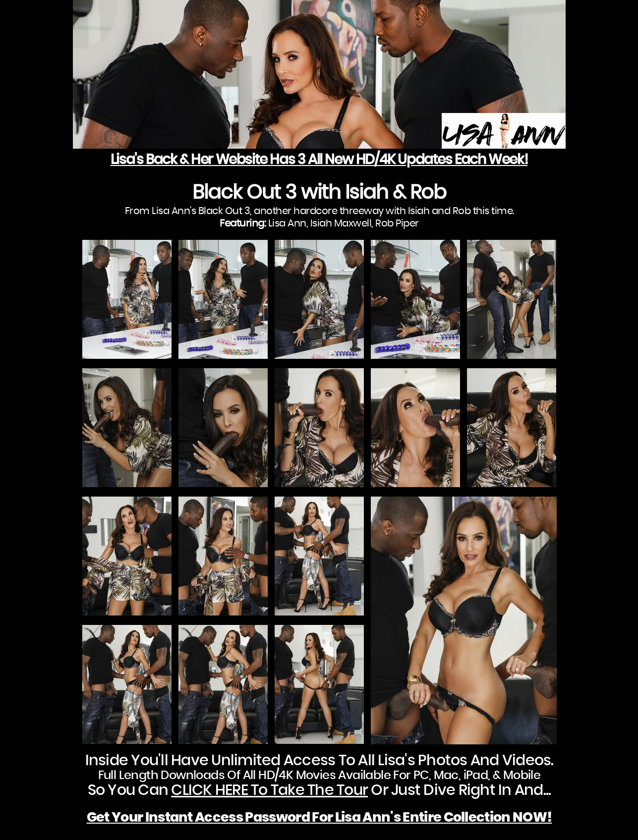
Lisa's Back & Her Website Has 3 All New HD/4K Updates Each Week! (319, 160)
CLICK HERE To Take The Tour (269, 790)
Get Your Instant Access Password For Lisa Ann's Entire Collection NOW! (319, 817)
